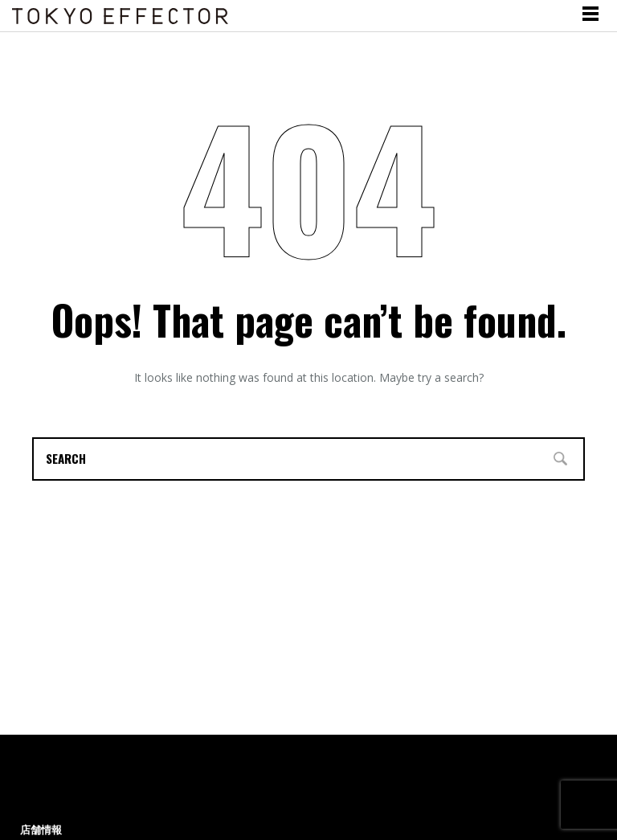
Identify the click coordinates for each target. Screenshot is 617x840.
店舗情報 (41, 830)
